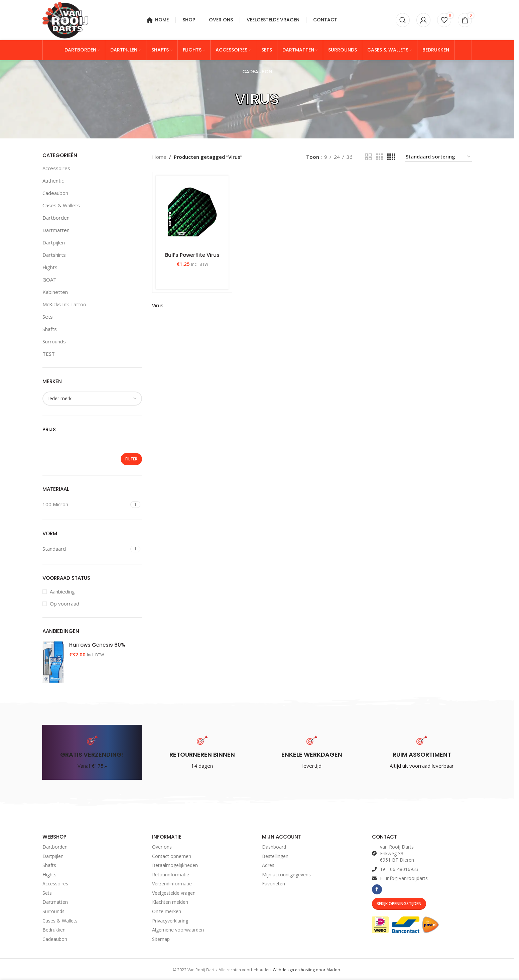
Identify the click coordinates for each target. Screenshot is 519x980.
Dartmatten (56, 230)
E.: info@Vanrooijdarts (404, 878)
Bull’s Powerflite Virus (192, 255)
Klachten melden (170, 902)
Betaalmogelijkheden (175, 865)
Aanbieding (62, 591)
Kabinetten (55, 292)
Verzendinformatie (172, 884)
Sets (48, 317)
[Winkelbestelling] (438, 157)
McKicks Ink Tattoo (64, 304)
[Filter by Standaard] (86, 549)
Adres (268, 865)
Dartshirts (54, 255)
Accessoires (56, 168)
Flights (50, 267)
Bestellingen (275, 856)
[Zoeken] (403, 20)
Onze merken (167, 911)
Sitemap (161, 939)
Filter (131, 459)
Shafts (50, 329)
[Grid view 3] (379, 157)
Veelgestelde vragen (174, 893)
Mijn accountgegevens (286, 875)
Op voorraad (64, 604)
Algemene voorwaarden (178, 930)
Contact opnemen (172, 856)
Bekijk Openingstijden (399, 904)
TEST (49, 354)
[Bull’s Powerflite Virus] (192, 212)
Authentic (53, 181)
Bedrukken (54, 930)
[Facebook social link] (377, 889)
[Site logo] (66, 19)
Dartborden (56, 218)
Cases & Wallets (61, 205)
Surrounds (54, 341)
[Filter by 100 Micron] (86, 504)
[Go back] (227, 99)
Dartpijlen (54, 242)
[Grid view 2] (368, 157)
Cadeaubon (55, 193)
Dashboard (274, 847)
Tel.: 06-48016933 (399, 869)
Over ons (162, 847)
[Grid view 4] (391, 157)
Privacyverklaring (170, 921)
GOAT (49, 280)
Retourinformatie (171, 875)
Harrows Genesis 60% (97, 645)
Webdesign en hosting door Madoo (306, 970)
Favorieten (274, 884)
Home (159, 157)
